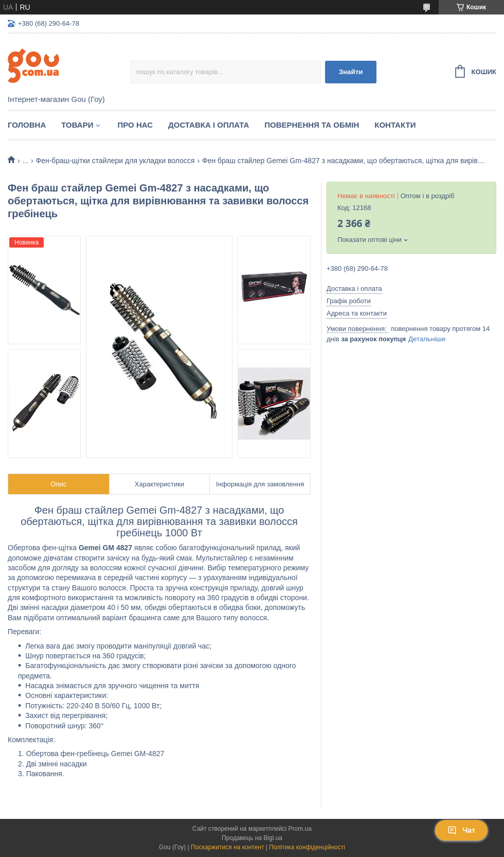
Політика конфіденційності (307, 847)
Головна (27, 125)
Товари (77, 125)
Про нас (135, 125)
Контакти (395, 125)
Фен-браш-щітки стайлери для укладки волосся (115, 161)
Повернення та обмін (312, 125)
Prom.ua (300, 829)
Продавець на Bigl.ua (252, 838)
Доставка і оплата (209, 125)
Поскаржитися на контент (227, 847)
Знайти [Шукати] (351, 72)
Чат (461, 830)
